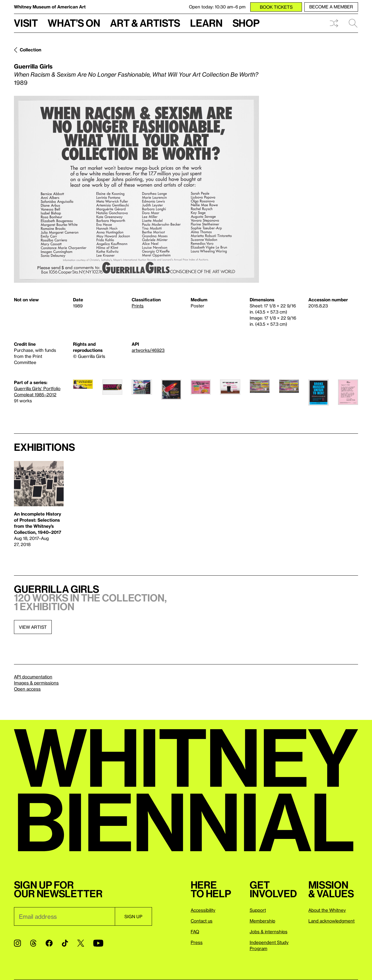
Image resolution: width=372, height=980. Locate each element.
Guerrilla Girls (33, 66)
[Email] (64, 916)
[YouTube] (98, 943)
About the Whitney (327, 910)
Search (353, 23)
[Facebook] (49, 943)
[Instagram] (17, 943)
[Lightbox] (136, 189)
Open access (27, 689)
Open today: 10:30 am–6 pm (217, 7)
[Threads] (33, 943)
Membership (262, 921)
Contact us (202, 921)
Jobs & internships (269, 932)
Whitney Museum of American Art (50, 7)
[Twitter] (81, 943)
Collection (31, 50)
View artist (33, 627)
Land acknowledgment (331, 921)
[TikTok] (65, 943)
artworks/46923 (148, 350)
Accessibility (203, 910)
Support (258, 910)
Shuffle (334, 23)
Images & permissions (36, 683)
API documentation (33, 677)
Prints (138, 306)
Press (197, 942)
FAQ (195, 932)
